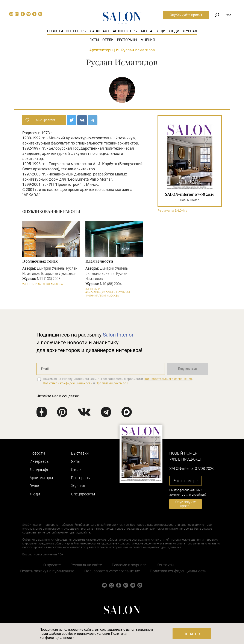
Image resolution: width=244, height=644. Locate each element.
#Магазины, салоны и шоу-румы (108, 292)
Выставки (80, 453)
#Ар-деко (44, 284)
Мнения (148, 40)
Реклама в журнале (129, 565)
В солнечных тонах (40, 261)
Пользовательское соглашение (112, 571)
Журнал (190, 31)
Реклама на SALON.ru (172, 211)
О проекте (52, 565)
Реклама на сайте (86, 565)
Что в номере (186, 481)
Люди (174, 31)
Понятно (192, 634)
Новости (55, 31)
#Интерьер (29, 284)
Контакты (165, 565)
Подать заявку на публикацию (47, 571)
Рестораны (127, 40)
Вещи (161, 31)
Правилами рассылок (112, 383)
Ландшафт (100, 31)
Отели (108, 40)
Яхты (94, 40)
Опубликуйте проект (186, 15)
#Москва (57, 284)
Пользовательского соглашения (168, 379)
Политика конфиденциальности (178, 571)
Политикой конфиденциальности (68, 383)
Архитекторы (125, 31)
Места (147, 31)
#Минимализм (96, 296)
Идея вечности (99, 261)
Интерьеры (76, 31)
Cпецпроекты (83, 494)
